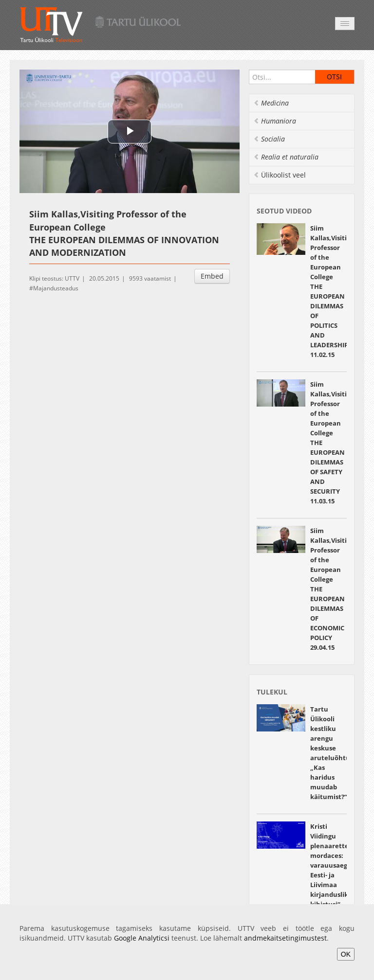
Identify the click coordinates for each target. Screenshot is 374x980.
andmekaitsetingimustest (285, 938)
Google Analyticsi (142, 938)
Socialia (269, 139)
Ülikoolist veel (280, 175)
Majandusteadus (56, 288)
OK (346, 954)
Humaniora (275, 121)
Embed (212, 276)
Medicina (271, 103)
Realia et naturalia (286, 157)
